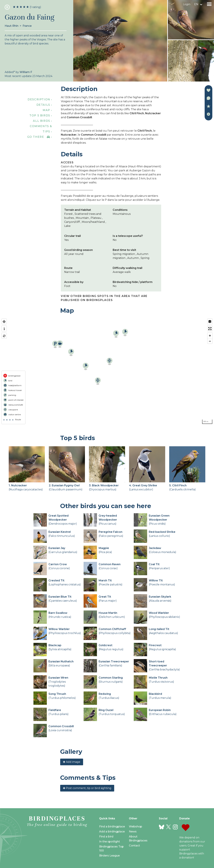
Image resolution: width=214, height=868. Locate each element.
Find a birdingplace (112, 826)
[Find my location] (4, 322)
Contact (134, 846)
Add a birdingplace (112, 832)
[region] (107, 371)
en (196, 4)
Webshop (136, 826)
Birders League (109, 856)
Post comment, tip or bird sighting (87, 788)
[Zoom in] (210, 336)
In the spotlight (110, 842)
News (133, 832)
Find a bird (106, 837)
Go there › (40, 137)
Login (187, 4)
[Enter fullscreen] (210, 329)
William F (26, 72)
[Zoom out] (210, 341)
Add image (72, 762)
